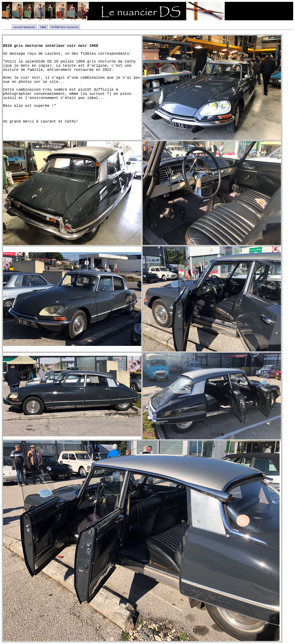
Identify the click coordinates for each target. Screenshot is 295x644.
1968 (43, 27)
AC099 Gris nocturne (65, 27)
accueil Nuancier (24, 27)
